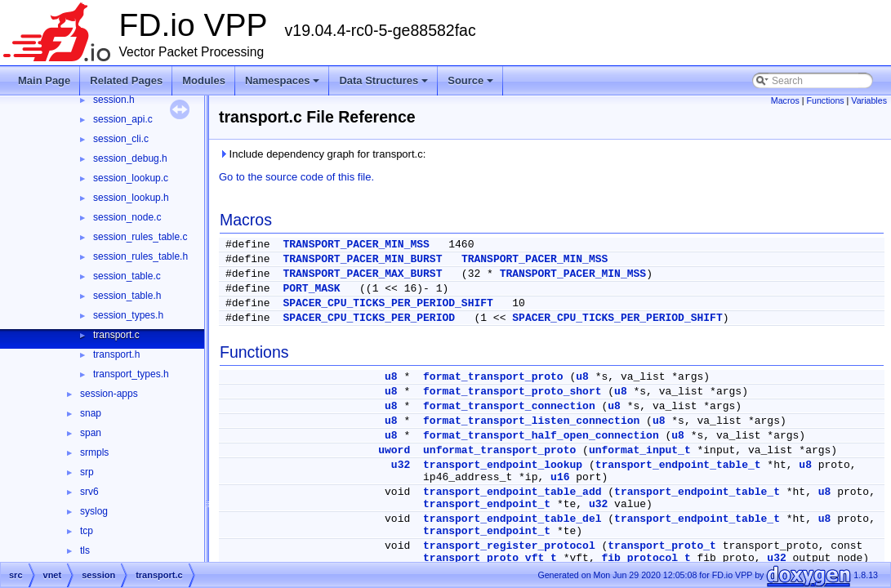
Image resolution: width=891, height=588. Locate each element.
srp (87, 472)
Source (472, 85)
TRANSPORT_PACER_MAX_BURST (362, 274)
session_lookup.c (131, 178)
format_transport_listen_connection (531, 421)
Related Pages (126, 80)
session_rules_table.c (140, 237)
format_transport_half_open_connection (541, 436)
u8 (391, 377)
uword (394, 450)
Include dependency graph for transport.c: (322, 154)
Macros (785, 100)
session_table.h (127, 296)
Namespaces (284, 85)
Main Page (44, 80)
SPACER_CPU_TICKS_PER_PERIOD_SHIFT (388, 303)
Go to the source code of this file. (296, 177)
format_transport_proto (493, 377)
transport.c (116, 335)
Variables (869, 100)
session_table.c (127, 276)
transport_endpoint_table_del (512, 519)
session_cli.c (121, 139)
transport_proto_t (662, 546)
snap (91, 413)
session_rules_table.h (140, 256)
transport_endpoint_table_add (512, 492)
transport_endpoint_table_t (678, 465)
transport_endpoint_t (487, 504)
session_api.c (123, 119)
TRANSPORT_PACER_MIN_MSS (356, 245)
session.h (114, 100)
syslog (94, 511)
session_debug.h (130, 158)
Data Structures (385, 85)
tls (85, 550)
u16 (560, 477)
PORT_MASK (311, 289)
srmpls (94, 452)
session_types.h (128, 315)
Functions (825, 100)
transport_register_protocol (509, 546)
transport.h (116, 354)
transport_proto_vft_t (490, 558)
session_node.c (127, 217)
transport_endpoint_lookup (503, 465)
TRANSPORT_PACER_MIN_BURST (362, 259)
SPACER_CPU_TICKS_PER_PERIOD (369, 318)
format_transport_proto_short (512, 392)
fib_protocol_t (646, 558)
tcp (87, 531)
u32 (401, 465)
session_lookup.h (131, 198)
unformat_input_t (640, 450)
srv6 (89, 492)
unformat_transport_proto (499, 450)
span (91, 433)
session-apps (109, 394)
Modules (204, 80)
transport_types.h (131, 374)
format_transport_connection (509, 406)
